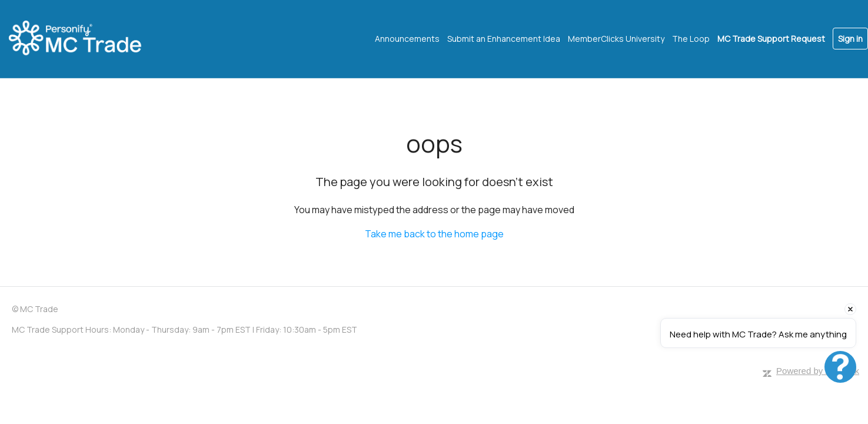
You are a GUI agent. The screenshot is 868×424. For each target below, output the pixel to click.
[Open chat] (840, 367)
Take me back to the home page (434, 234)
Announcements (407, 39)
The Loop (691, 39)
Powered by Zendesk (818, 371)
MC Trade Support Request (771, 39)
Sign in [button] (850, 39)
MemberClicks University (616, 39)
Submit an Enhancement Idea (504, 39)
